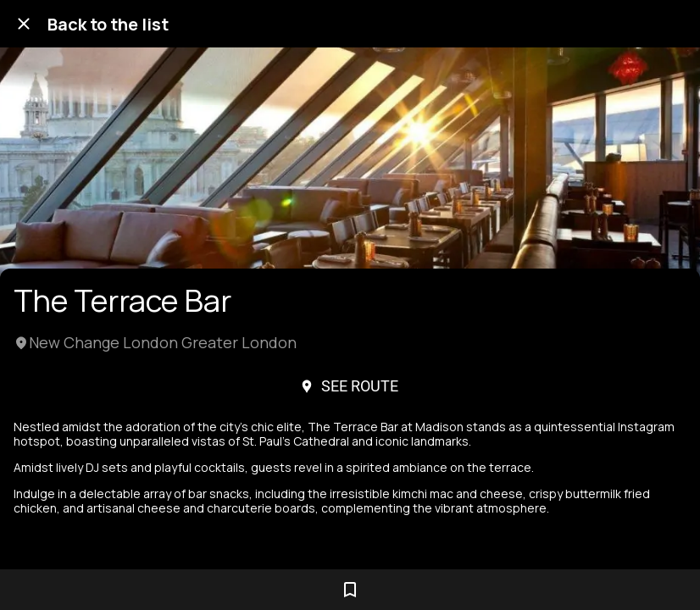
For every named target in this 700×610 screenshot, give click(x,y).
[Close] (24, 24)
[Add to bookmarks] (350, 590)
